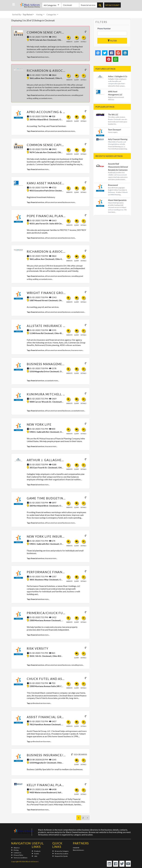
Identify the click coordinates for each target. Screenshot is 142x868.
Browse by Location (60, 854)
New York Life (39, 424)
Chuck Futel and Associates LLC (56, 679)
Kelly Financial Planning (50, 785)
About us (15, 848)
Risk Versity (38, 648)
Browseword (113, 185)
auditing (35, 98)
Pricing (15, 850)
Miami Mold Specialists (117, 200)
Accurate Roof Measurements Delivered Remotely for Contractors (118, 167)
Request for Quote (60, 856)
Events (35, 854)
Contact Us (16, 853)
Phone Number (104, 28)
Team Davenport (115, 130)
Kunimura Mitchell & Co (49, 394)
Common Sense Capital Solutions (57, 32)
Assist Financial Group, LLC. (52, 717)
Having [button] (39, 14)
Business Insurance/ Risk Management (61, 755)
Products (36, 851)
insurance (75, 350)
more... (47, 57)
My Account (112, 5)
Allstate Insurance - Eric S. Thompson (61, 326)
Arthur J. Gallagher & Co (50, 460)
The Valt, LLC (113, 114)
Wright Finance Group (47, 293)
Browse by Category (60, 851)
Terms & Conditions (19, 858)
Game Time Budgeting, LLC (50, 498)
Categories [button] (52, 14)
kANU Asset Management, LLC (53, 183)
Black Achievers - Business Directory (29, 6)
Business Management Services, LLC (59, 364)
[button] (14, 4)
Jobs (35, 856)
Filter (112, 41)
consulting (75, 95)
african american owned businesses (58, 95)
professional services (39, 703)
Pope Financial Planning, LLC (53, 216)
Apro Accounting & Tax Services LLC (59, 112)
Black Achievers (78, 850)
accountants (43, 98)
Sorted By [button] (22, 14)
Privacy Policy (17, 855)
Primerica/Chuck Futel (48, 613)
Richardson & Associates (49, 71)
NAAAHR (76, 848)
